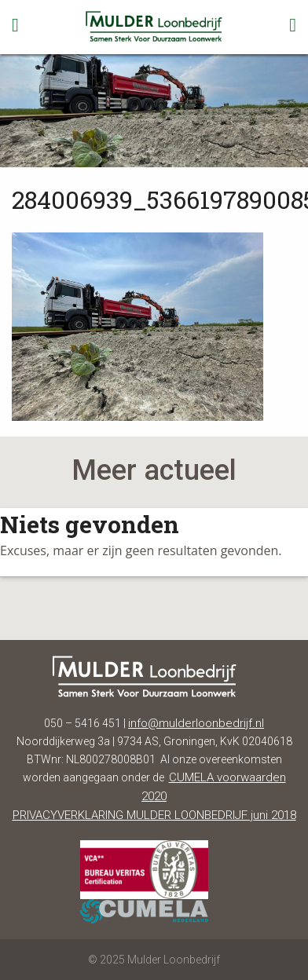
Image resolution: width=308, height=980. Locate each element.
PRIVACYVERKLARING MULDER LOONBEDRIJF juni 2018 (154, 815)
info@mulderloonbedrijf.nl (196, 723)
